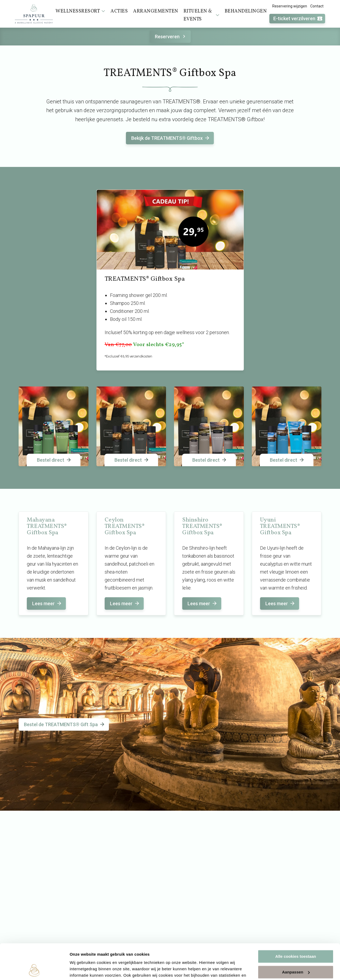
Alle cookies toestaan (296, 923)
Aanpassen (296, 939)
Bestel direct (54, 460)
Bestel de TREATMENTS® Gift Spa (65, 724)
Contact (317, 6)
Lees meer (47, 603)
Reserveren (171, 37)
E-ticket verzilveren (298, 19)
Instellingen (81, 970)
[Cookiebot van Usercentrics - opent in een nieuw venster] (34, 970)
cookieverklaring (124, 955)
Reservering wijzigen (290, 6)
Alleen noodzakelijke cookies (296, 954)
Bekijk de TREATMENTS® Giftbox (171, 138)
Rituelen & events (201, 15)
